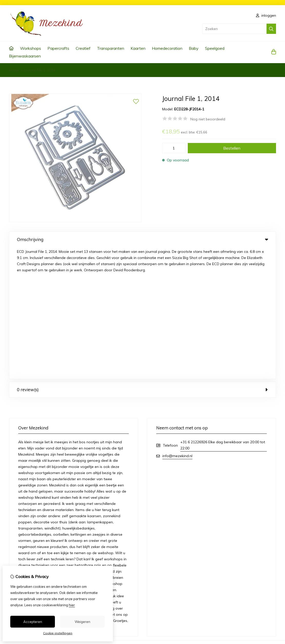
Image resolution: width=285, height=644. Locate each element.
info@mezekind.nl (177, 324)
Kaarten (138, 48)
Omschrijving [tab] (142, 239)
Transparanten (111, 48)
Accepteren (33, 622)
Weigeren (82, 622)
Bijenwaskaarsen (25, 56)
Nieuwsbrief (165, 562)
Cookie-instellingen (58, 633)
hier (72, 605)
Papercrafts (58, 48)
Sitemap (240, 545)
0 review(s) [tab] (142, 258)
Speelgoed (215, 48)
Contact (239, 536)
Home (14, 70)
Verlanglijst (164, 554)
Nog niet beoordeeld (208, 119)
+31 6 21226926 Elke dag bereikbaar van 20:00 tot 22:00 (223, 313)
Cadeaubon (101, 536)
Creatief (83, 48)
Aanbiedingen (102, 545)
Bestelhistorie (166, 545)
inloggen (266, 15)
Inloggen (162, 536)
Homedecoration (167, 48)
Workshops (31, 48)
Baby (194, 48)
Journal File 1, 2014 (40, 70)
